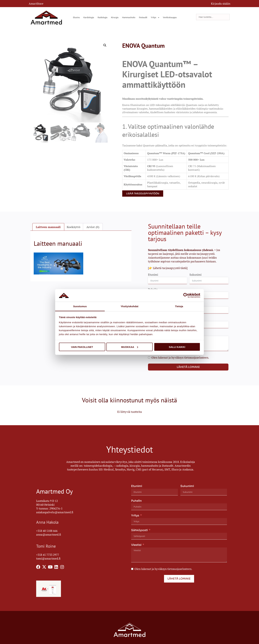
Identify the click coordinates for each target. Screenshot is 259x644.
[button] (105, 45)
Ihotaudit (143, 17)
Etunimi (153, 275)
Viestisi (136, 545)
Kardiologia (89, 17)
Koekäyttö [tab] (74, 227)
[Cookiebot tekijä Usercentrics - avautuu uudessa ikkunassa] (186, 295)
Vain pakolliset (82, 347)
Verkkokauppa (170, 17)
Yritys (155, 18)
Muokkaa (130, 347)
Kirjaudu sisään (221, 4)
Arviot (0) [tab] (93, 227)
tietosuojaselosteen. (197, 358)
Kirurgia (115, 17)
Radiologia (102, 17)
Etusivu (76, 17)
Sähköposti (139, 530)
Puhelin (136, 501)
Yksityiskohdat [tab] (129, 306)
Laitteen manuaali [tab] (48, 227)
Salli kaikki (177, 347)
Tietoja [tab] (179, 306)
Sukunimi (195, 275)
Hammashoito (129, 17)
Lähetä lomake (188, 367)
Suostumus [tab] (80, 306)
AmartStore (36, 4)
